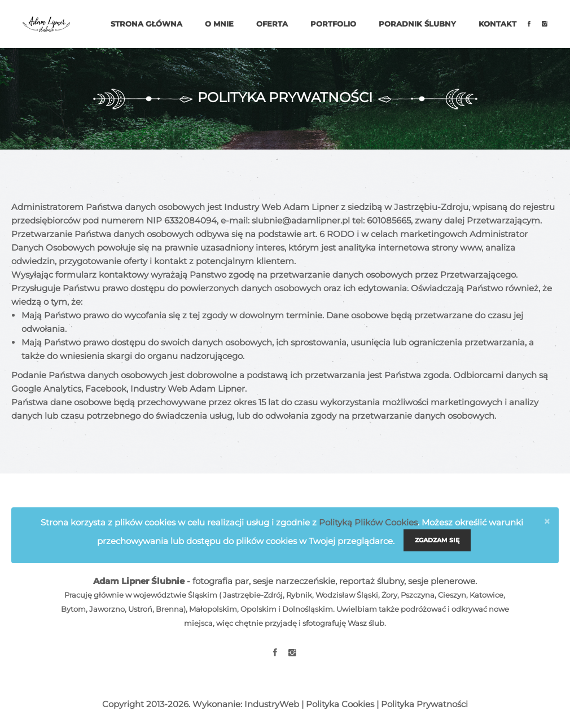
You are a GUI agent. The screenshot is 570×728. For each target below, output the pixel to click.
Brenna (170, 609)
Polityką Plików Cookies (368, 522)
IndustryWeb (272, 704)
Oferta (272, 24)
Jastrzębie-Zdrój (253, 595)
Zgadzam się (437, 540)
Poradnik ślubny (417, 24)
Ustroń (140, 609)
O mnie (219, 24)
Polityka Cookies (340, 704)
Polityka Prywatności (424, 704)
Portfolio (333, 24)
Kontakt (497, 24)
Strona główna (146, 24)
